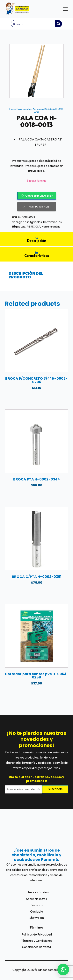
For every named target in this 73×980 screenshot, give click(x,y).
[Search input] (33, 24)
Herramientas (24, 109)
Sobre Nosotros (36, 899)
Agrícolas (38, 109)
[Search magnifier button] (59, 24)
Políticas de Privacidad (37, 934)
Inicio (12, 109)
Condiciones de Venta (36, 947)
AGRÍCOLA (33, 227)
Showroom (37, 918)
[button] (63, 970)
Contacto (37, 911)
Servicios (37, 905)
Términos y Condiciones (36, 941)
